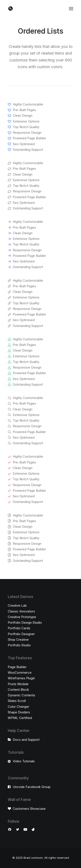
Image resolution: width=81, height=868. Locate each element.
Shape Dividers (19, 712)
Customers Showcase (29, 809)
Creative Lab (17, 605)
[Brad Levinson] (10, 9)
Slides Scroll (17, 701)
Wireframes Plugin (21, 678)
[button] (10, 830)
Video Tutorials (24, 761)
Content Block (18, 690)
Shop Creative (18, 640)
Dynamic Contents (21, 695)
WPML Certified (20, 718)
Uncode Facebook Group (32, 787)
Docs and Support (26, 740)
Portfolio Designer (21, 634)
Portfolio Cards (19, 628)
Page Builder (17, 667)
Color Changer (18, 707)
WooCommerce (20, 673)
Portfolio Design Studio (25, 622)
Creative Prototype (22, 617)
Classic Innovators (21, 611)
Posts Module (18, 684)
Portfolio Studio (19, 645)
